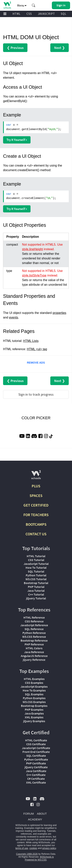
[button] (34, 5)
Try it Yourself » (17, 140)
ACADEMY (35, 819)
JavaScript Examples (34, 686)
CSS (29, 14)
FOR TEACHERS (36, 515)
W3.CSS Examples (34, 702)
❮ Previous (15, 48)
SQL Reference (34, 629)
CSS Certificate (36, 744)
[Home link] (7, 5)
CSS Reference (34, 621)
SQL (64, 14)
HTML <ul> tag (37, 349)
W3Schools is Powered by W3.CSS (39, 858)
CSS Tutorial (36, 560)
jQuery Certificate (36, 767)
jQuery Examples (34, 721)
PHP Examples (34, 710)
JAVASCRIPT (46, 14)
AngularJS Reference (34, 656)
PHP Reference (34, 644)
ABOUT (42, 814)
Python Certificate (36, 759)
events (14, 317)
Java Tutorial (36, 591)
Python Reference (34, 633)
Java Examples (34, 713)
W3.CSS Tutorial (36, 579)
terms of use (22, 848)
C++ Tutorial (36, 594)
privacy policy (49, 848)
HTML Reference (34, 617)
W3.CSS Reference (34, 637)
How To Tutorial (36, 568)
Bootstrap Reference (34, 640)
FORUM (29, 814)
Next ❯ (60, 48)
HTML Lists (31, 341)
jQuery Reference (34, 660)
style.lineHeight (33, 249)
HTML (17, 14)
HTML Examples (34, 679)
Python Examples (34, 698)
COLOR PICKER (36, 418)
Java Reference (34, 652)
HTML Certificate (36, 740)
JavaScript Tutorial (36, 564)
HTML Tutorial (36, 556)
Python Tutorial (36, 575)
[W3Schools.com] (36, 476)
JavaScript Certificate (36, 748)
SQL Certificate (36, 756)
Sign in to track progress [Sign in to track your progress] (36, 394)
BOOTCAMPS (36, 524)
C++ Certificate (36, 775)
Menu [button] (22, 5)
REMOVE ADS (36, 363)
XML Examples (34, 717)
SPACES (36, 495)
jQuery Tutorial (36, 598)
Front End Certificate (36, 752)
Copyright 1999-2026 (27, 854)
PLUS (36, 486)
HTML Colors (34, 648)
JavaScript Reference (34, 625)
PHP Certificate (36, 763)
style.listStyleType (34, 275)
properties (59, 313)
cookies (33, 848)
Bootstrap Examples (34, 706)
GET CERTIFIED (36, 505)
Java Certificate (36, 771)
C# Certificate (36, 779)
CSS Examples (34, 683)
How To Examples (34, 690)
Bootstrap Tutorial (36, 583)
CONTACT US (36, 534)
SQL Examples (34, 694)
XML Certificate (36, 782)
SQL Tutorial (36, 571)
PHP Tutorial (36, 587)
